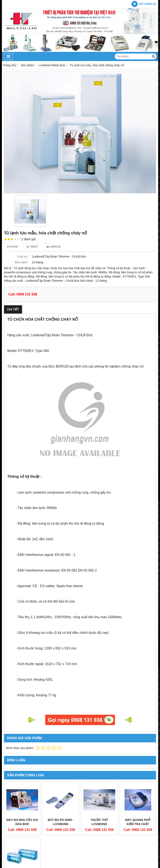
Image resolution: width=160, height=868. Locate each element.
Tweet (32, 247)
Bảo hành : (22, 262)
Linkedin (54, 247)
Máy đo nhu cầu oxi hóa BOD (22, 822)
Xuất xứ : (23, 256)
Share (13, 247)
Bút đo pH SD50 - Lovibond (61, 822)
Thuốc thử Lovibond (99, 822)
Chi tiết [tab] (13, 309)
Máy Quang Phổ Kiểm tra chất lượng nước (138, 824)
